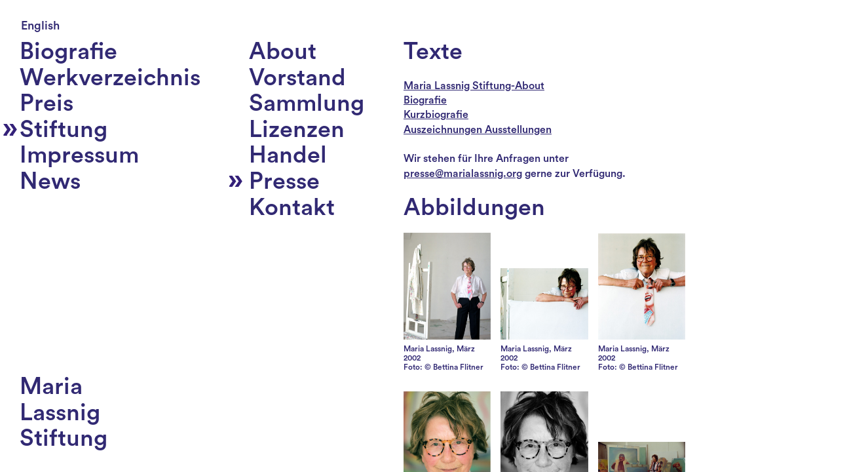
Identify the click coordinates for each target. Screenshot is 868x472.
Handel (288, 155)
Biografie (425, 100)
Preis (47, 104)
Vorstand (297, 78)
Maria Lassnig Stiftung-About (474, 86)
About (283, 52)
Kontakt (292, 208)
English (40, 26)
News (50, 182)
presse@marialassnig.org (463, 174)
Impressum (79, 155)
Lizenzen (297, 130)
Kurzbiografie (436, 115)
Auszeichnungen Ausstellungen (478, 130)
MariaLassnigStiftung (64, 413)
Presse (284, 182)
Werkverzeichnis (110, 78)
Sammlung (307, 104)
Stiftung (64, 130)
